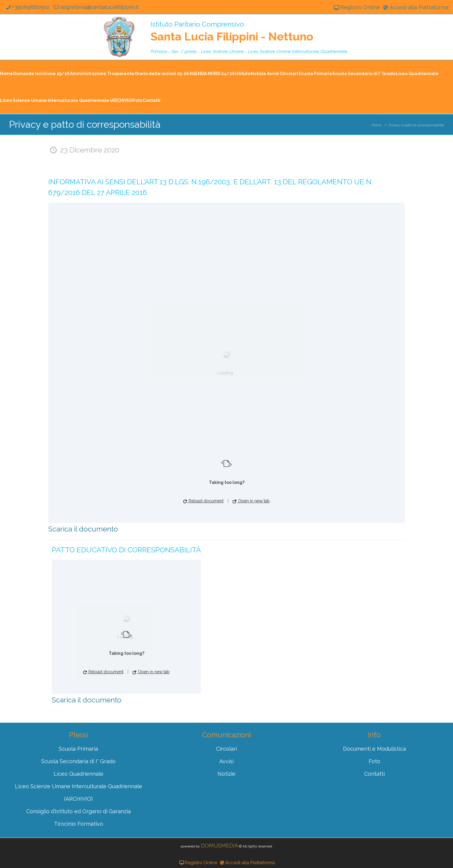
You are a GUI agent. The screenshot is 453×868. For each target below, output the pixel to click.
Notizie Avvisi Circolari (274, 74)
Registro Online (356, 7)
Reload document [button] (203, 501)
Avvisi (226, 761)
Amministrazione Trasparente (102, 74)
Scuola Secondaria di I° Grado (364, 74)
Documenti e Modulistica (374, 749)
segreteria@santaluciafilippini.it (96, 7)
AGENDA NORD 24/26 (212, 74)
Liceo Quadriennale (417, 74)
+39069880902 (27, 7)
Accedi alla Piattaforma (415, 7)
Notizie (226, 774)
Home (6, 74)
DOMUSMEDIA (219, 846)
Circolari (226, 749)
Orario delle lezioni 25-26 (162, 74)
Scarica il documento (83, 529)
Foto (138, 100)
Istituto (243, 74)
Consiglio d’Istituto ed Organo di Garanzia (79, 811)
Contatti (152, 100)
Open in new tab (251, 501)
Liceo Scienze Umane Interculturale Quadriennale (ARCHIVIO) (66, 100)
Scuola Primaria (315, 74)
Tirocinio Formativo (79, 824)
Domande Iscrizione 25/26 (41, 74)
